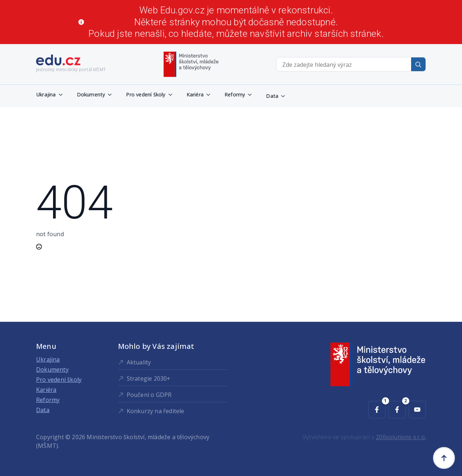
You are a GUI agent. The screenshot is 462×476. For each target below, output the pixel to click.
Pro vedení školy (146, 94)
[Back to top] (444, 458)
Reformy (235, 94)
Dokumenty (91, 94)
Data (272, 96)
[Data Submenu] (285, 96)
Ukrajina (46, 94)
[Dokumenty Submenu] (112, 95)
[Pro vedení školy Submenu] (173, 95)
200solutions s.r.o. (401, 437)
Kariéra (195, 94)
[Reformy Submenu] (252, 95)
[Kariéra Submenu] (210, 95)
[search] (418, 65)
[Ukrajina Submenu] (63, 95)
